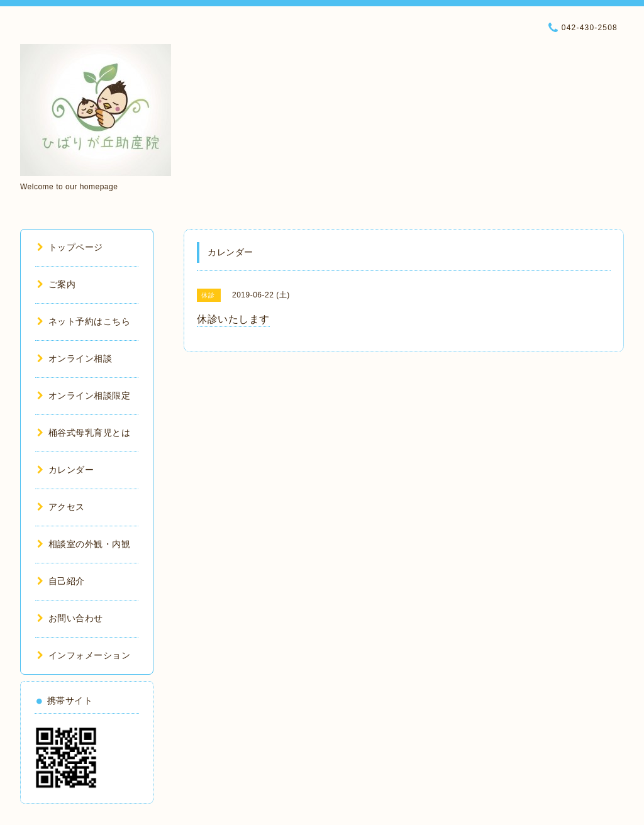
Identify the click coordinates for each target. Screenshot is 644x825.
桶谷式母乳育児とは (84, 433)
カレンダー (65, 470)
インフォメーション (84, 655)
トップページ (70, 247)
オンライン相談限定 (84, 396)
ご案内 (56, 284)
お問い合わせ (70, 618)
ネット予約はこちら (84, 321)
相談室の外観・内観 (84, 544)
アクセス (61, 507)
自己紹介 (61, 581)
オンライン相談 (75, 358)
